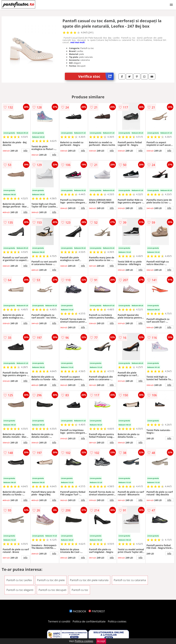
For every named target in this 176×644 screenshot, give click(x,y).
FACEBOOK (78, 611)
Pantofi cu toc (80, 590)
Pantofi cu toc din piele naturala (89, 580)
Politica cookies (117, 621)
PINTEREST (97, 611)
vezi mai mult (78, 42)
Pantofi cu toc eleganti (20, 590)
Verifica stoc (96, 76)
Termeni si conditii (59, 621)
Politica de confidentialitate (89, 621)
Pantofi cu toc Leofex (19, 580)
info (25, 150)
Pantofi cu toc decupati (53, 590)
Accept (101, 641)
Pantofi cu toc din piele (51, 580)
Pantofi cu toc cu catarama (130, 580)
